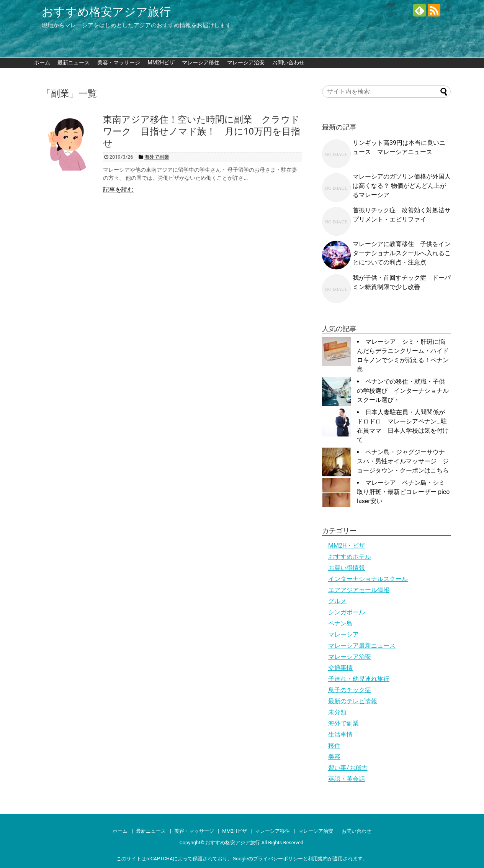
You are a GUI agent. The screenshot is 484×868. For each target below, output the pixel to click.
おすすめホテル (350, 557)
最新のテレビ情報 (353, 701)
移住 (334, 746)
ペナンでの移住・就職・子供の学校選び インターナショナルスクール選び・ (403, 391)
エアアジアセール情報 (359, 590)
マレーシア (343, 634)
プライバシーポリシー (278, 859)
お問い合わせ (288, 62)
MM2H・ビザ (347, 546)
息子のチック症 (350, 690)
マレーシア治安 (246, 62)
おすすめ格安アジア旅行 (106, 12)
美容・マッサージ (119, 62)
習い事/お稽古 (348, 768)
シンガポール (347, 612)
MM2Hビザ (161, 62)
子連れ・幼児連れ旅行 (359, 679)
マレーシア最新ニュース (362, 646)
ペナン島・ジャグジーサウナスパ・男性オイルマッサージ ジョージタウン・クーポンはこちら (403, 461)
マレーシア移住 (201, 62)
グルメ (337, 601)
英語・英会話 (347, 779)
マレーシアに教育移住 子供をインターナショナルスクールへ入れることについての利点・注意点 (402, 253)
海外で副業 (343, 723)
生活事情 (340, 734)
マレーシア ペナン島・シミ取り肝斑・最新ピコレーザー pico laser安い (403, 492)
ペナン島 (340, 623)
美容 (334, 757)
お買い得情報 (347, 568)
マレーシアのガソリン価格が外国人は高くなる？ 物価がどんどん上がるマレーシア (402, 186)
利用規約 (318, 859)
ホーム (42, 62)
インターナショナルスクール (368, 579)
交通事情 (340, 668)
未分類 (337, 712)
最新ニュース (74, 62)
